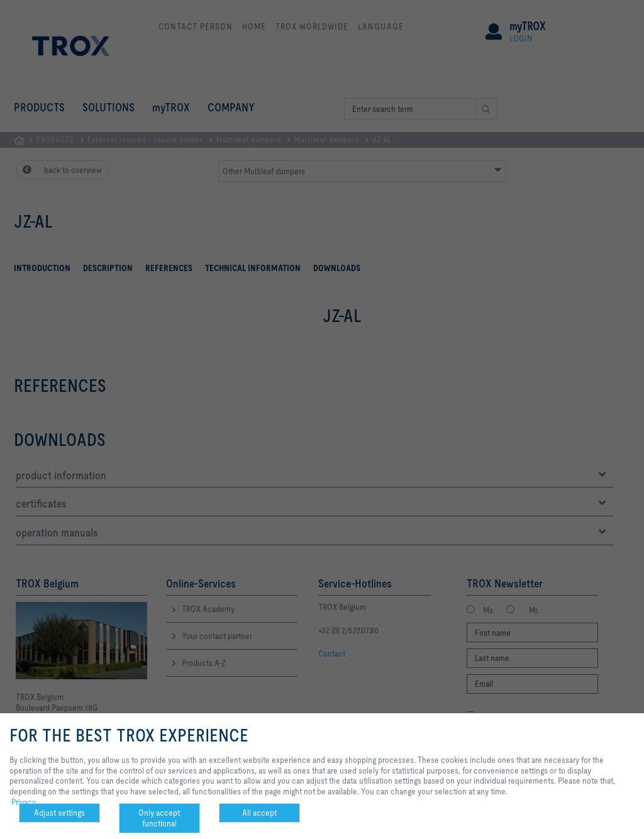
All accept (259, 813)
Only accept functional (159, 818)
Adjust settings (59, 813)
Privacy (24, 802)
